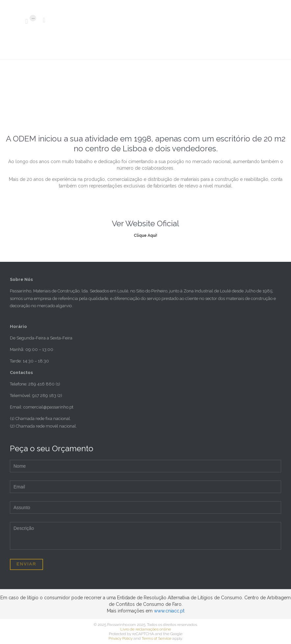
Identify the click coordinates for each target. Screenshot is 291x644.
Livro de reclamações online (146, 629)
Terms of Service (157, 638)
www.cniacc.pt (169, 611)
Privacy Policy (121, 638)
